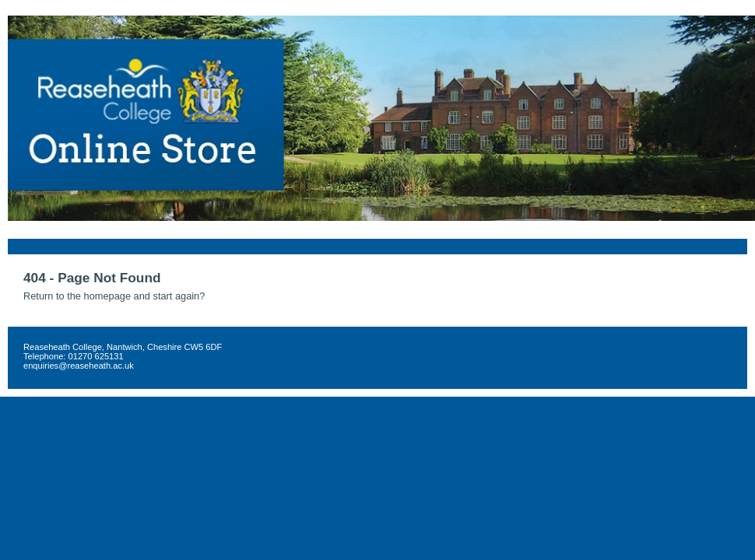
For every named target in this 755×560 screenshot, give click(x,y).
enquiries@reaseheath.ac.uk (79, 366)
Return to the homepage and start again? (114, 296)
